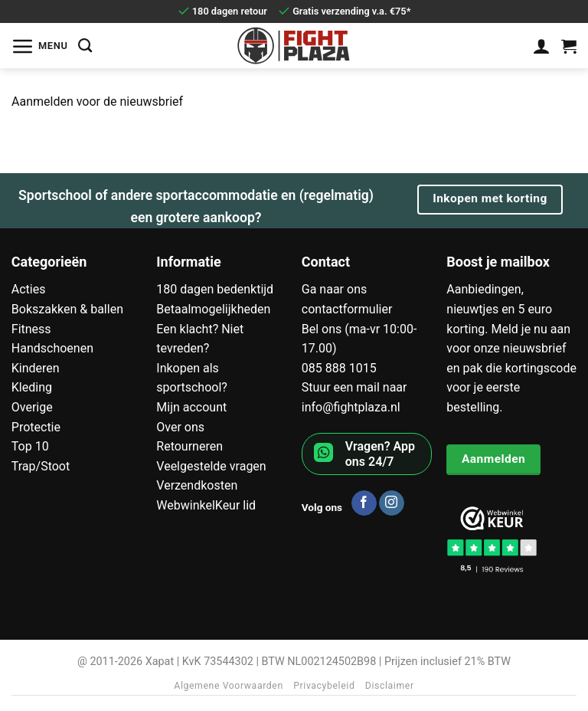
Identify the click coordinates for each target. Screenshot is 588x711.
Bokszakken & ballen (67, 309)
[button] (39, 46)
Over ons (180, 427)
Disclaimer (390, 686)
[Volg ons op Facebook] (364, 503)
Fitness (31, 329)
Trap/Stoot (41, 466)
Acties (29, 289)
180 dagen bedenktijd (215, 289)
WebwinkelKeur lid (206, 505)
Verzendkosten (197, 485)
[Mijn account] (542, 46)
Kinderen (36, 368)
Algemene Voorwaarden (228, 686)
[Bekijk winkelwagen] (569, 46)
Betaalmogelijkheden (213, 309)
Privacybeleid (324, 686)
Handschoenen (52, 348)
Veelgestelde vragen (211, 466)
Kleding (32, 387)
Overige (32, 407)
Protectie (36, 427)
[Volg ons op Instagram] (392, 503)
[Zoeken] (85, 46)
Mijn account (191, 407)
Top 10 (30, 446)
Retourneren (189, 446)
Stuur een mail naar (354, 387)
